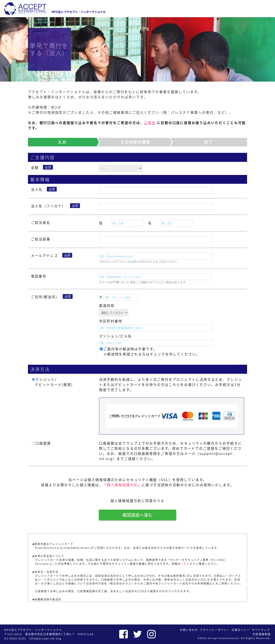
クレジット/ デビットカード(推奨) (52, 382)
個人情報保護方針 (122, 485)
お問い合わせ (189, 630)
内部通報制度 (262, 634)
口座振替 (43, 443)
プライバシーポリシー (215, 630)
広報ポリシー (241, 630)
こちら (150, 123)
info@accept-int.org (45, 638)
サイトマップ (261, 630)
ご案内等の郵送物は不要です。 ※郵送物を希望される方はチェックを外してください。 (152, 351)
